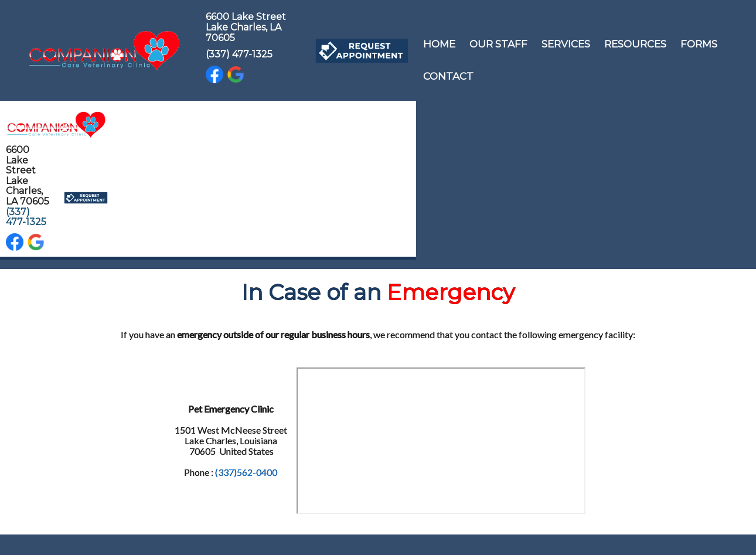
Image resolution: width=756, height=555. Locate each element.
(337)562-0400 (246, 472)
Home (439, 44)
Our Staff (498, 44)
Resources (635, 44)
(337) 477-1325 (239, 54)
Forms (699, 44)
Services (566, 44)
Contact (448, 76)
